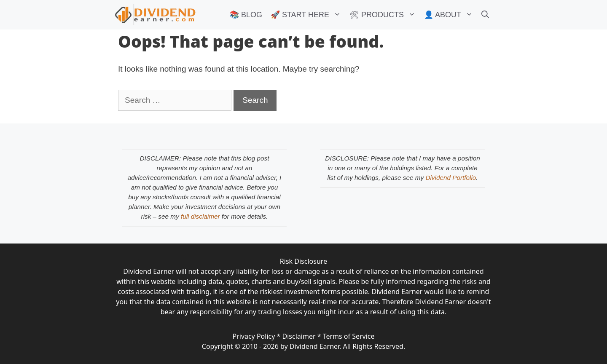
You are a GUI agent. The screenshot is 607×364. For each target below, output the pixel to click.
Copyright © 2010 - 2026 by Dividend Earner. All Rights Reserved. (303, 346)
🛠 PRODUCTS (385, 15)
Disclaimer (299, 336)
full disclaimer (200, 216)
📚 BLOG (246, 15)
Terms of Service (349, 336)
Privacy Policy (254, 336)
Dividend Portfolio (451, 178)
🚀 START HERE (308, 15)
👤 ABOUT (451, 15)
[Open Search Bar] (485, 15)
